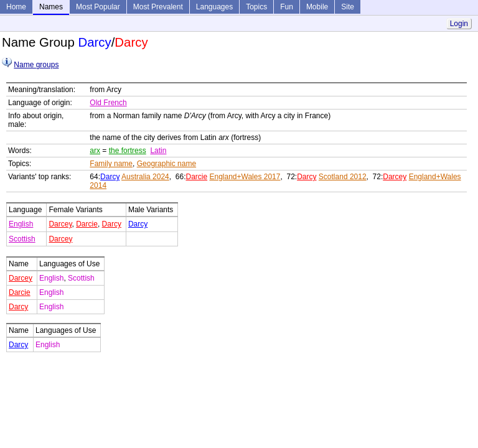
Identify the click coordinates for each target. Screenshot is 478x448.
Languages (214, 7)
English (21, 224)
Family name (111, 164)
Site (348, 7)
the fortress (128, 151)
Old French (108, 103)
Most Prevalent (158, 7)
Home (16, 7)
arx (95, 151)
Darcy (110, 177)
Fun (287, 7)
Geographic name (166, 164)
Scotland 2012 (343, 177)
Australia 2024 (145, 177)
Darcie (196, 177)
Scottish (22, 239)
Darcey (395, 177)
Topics (256, 7)
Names (51, 7)
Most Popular (98, 7)
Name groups (36, 65)
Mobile (317, 7)
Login (459, 24)
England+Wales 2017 (245, 177)
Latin (158, 151)
